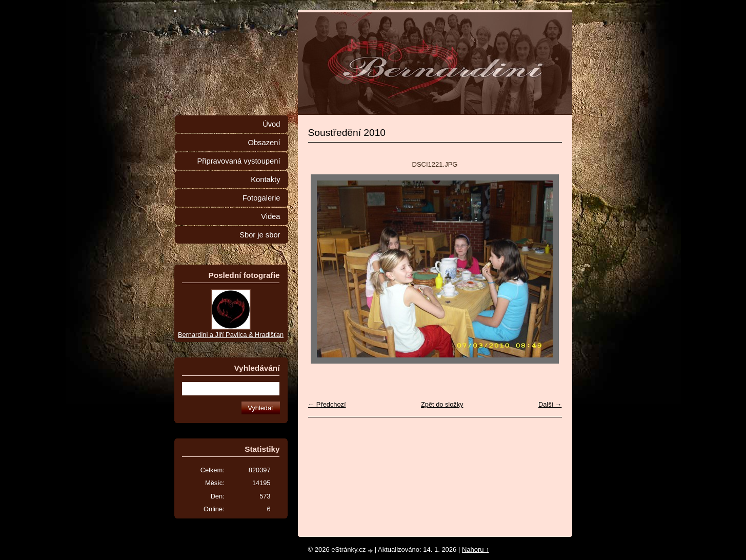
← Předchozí (327, 404)
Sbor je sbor (260, 235)
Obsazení (264, 143)
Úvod (271, 124)
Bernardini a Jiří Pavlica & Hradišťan (231, 335)
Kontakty (265, 179)
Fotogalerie (261, 198)
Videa (270, 216)
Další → (550, 404)
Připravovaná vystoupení (239, 161)
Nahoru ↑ (476, 549)
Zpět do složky (442, 404)
